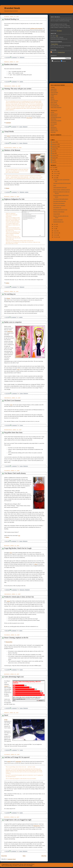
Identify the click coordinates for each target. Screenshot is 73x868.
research (6, 686)
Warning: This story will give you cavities (18, 89)
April (55, 178)
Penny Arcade (54, 102)
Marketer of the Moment (12, 150)
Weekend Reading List (12, 19)
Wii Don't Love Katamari (12, 400)
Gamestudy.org (54, 94)
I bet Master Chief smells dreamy (15, 473)
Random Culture (54, 130)
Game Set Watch (54, 92)
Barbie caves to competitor (13, 322)
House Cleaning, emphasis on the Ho (16, 638)
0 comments (14, 57)
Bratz (18, 369)
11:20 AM (8, 192)
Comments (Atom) (12, 859)
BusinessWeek (9, 642)
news (11, 553)
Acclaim (54, 155)
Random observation (11, 64)
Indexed (52, 126)
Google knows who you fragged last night (18, 820)
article (9, 136)
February (56, 173)
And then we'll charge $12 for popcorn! (17, 757)
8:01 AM (7, 630)
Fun (53, 160)
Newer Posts (4, 856)
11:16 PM (7, 670)
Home (24, 856)
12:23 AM (8, 393)
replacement (18, 761)
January (56, 171)
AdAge (8, 283)
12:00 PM (8, 708)
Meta (53, 153)
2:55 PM (7, 317)
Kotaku (52, 97)
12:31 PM (8, 81)
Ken (57, 36)
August (55, 231)
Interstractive (54, 127)
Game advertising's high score (14, 677)
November (56, 237)
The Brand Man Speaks (56, 117)
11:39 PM (7, 813)
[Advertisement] (59, 71)
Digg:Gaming (54, 91)
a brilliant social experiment (36, 28)
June (55, 227)
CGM (53, 162)
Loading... (53, 137)
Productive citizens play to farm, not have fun (19, 597)
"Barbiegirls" (10, 331)
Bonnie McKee (55, 44)
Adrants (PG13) (54, 114)
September (56, 233)
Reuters (8, 188)
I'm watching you (10, 294)
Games (21, 127)
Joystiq (6, 720)
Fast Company (54, 124)
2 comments (14, 708)
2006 (54, 167)
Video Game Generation (56, 107)
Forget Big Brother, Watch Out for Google (18, 548)
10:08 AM (8, 590)
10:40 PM (8, 287)
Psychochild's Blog (55, 106)
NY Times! (59, 31)
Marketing (22, 57)
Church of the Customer (56, 120)
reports (8, 601)
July (55, 229)
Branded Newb (12, 8)
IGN (11, 405)
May (55, 224)
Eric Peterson (54, 122)
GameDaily (8, 123)
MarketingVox (37, 826)
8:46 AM (7, 143)
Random (54, 158)
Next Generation (54, 101)
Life (53, 151)
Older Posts (44, 856)
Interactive (22, 590)
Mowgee (53, 99)
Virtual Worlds (9, 131)
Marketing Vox (54, 129)
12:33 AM (8, 57)
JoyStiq (52, 96)
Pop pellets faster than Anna (13, 432)
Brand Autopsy (54, 116)
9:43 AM (7, 127)
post (19, 535)
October (56, 235)
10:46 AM (8, 750)
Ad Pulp (52, 112)
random (21, 81)
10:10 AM (8, 425)
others (36, 564)
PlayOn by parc (54, 104)
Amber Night (54, 89)
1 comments (14, 393)
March (55, 176)
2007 (54, 169)
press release (29, 118)
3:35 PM (7, 851)
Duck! (6, 715)
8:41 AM (7, 541)
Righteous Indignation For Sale (14, 199)
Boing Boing (53, 119)
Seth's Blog (53, 132)
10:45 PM (8, 466)
